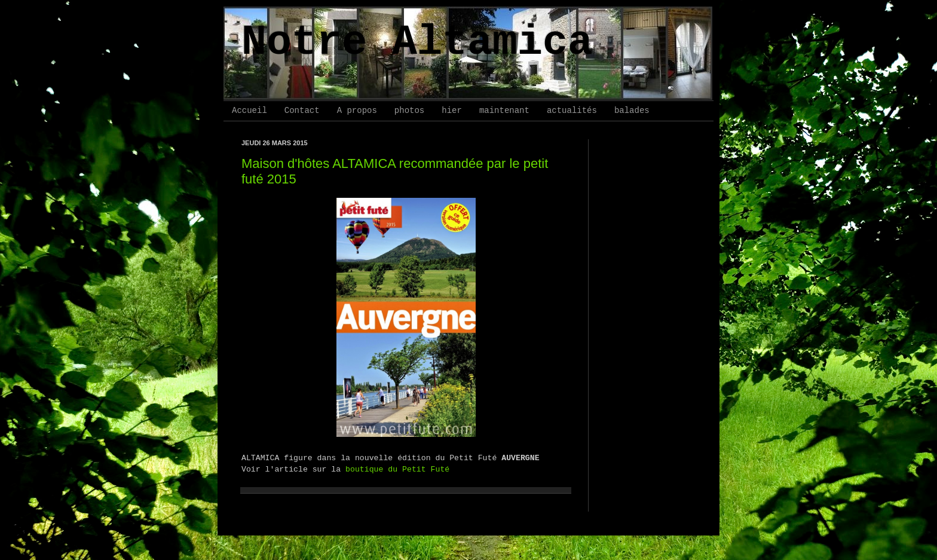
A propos (357, 111)
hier (452, 111)
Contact (302, 111)
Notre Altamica (417, 43)
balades (632, 111)
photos (409, 111)
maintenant (504, 111)
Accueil (249, 111)
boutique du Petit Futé (397, 469)
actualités (572, 111)
